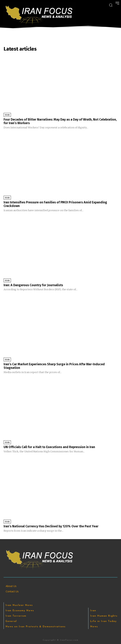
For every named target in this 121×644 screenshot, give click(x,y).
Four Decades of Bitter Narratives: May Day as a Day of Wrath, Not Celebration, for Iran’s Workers (60, 121)
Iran (7, 115)
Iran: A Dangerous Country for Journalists (33, 285)
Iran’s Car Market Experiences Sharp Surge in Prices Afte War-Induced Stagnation (54, 366)
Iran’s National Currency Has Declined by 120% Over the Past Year (51, 526)
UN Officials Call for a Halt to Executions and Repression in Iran (49, 447)
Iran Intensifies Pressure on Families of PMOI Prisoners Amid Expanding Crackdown (55, 204)
